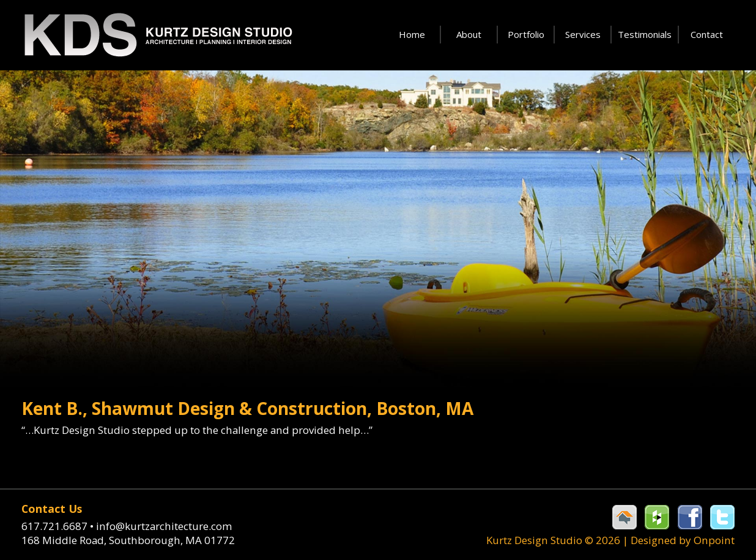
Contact (707, 34)
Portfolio (526, 34)
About (469, 34)
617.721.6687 (59, 525)
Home (412, 34)
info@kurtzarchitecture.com (164, 525)
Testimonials (645, 34)
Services (583, 34)
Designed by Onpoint (684, 540)
